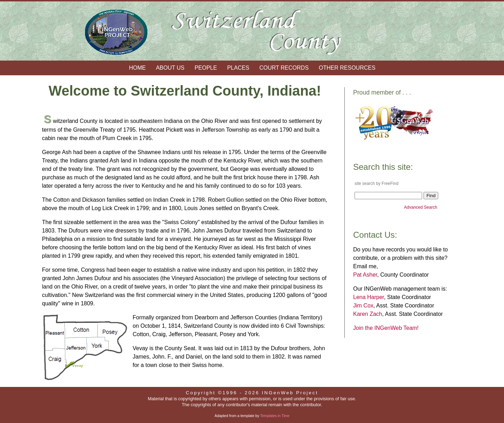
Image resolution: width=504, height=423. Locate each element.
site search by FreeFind (376, 183)
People (206, 68)
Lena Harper (369, 297)
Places (238, 68)
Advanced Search (421, 207)
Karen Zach (368, 314)
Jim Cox (363, 306)
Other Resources (347, 68)
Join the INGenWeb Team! (386, 328)
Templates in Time (275, 416)
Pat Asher (365, 275)
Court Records (284, 68)
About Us (170, 68)
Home (137, 68)
